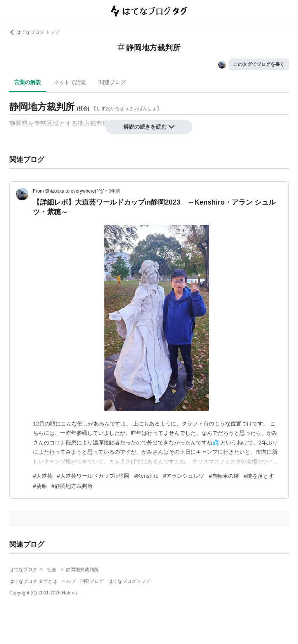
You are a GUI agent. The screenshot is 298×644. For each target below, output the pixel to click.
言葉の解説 (28, 82)
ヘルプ (69, 581)
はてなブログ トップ (34, 32)
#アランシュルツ (184, 476)
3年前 (114, 191)
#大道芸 (43, 476)
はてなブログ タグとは (33, 581)
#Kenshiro (146, 476)
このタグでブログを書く (259, 64)
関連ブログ (112, 82)
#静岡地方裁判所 (72, 486)
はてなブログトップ (129, 581)
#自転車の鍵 (224, 476)
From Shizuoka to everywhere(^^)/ (68, 191)
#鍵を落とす (259, 476)
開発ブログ (92, 581)
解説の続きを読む (149, 127)
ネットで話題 (70, 82)
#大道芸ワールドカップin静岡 (93, 476)
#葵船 (40, 486)
